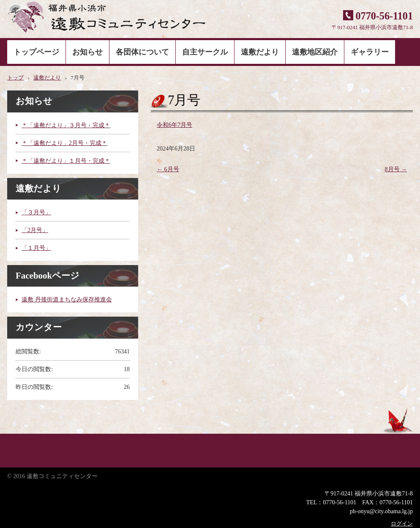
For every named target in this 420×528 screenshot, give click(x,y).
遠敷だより (260, 52)
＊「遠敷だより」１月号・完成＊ (66, 161)
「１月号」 (36, 248)
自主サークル (205, 52)
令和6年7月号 (175, 125)
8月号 (396, 169)
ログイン (402, 524)
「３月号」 (36, 212)
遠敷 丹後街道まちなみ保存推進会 (67, 300)
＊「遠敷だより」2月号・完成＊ (64, 143)
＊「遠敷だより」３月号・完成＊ (66, 125)
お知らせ (87, 52)
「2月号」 (35, 230)
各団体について (142, 52)
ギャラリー (370, 52)
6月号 (168, 169)
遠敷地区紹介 (315, 52)
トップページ (36, 52)
